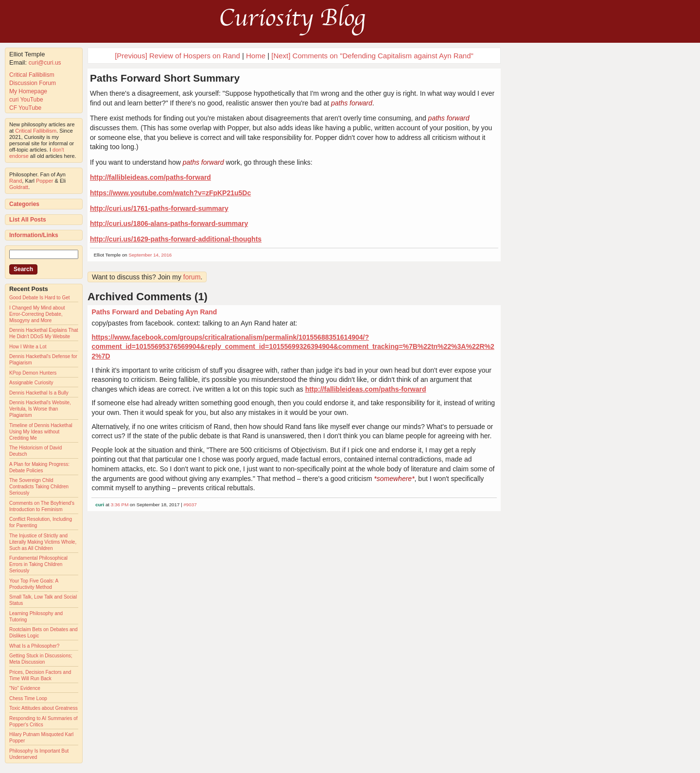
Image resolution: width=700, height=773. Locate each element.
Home (256, 56)
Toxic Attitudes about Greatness (44, 708)
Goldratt (19, 187)
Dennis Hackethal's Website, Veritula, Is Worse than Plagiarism (40, 409)
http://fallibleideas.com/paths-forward (150, 177)
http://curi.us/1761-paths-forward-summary (159, 208)
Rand (16, 181)
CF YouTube (25, 108)
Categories (24, 204)
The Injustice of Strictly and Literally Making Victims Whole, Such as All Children (43, 542)
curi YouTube (26, 100)
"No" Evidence (25, 688)
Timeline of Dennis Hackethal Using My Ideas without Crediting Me (41, 432)
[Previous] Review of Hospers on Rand (177, 56)
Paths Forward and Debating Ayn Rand (154, 312)
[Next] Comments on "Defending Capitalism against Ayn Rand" (372, 56)
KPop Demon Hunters (33, 373)
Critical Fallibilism (32, 75)
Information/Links (34, 235)
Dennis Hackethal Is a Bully (39, 393)
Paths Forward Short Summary (165, 78)
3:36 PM (120, 505)
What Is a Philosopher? (34, 646)
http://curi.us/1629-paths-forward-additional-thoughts (176, 239)
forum (192, 277)
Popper (44, 181)
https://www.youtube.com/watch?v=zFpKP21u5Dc (170, 193)
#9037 (190, 505)
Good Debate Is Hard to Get (40, 298)
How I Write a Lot (28, 347)
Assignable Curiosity (31, 383)
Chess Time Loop (28, 698)
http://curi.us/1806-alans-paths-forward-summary (169, 223)
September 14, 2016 (150, 255)
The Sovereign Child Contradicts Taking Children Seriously (39, 487)
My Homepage (28, 91)
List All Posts (28, 220)
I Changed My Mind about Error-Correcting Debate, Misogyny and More (37, 314)
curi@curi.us (45, 63)
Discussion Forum (33, 83)
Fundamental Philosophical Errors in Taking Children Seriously (38, 564)
